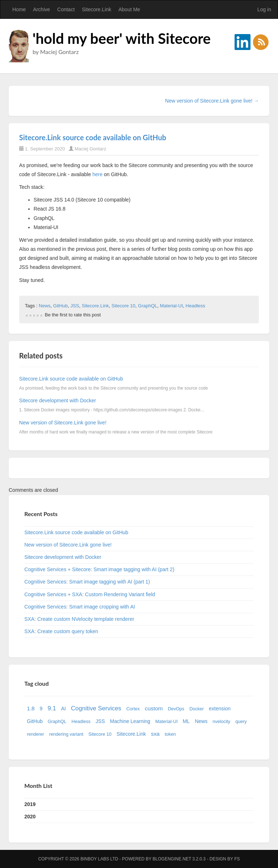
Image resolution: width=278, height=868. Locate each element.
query (241, 722)
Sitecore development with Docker (58, 400)
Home (19, 9)
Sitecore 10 (123, 306)
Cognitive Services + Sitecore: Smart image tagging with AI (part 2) (99, 569)
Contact (66, 9)
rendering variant (66, 734)
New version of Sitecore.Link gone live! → (212, 101)
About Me (129, 9)
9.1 (52, 708)
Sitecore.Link (96, 9)
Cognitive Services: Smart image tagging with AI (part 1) (87, 582)
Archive (41, 9)
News (45, 306)
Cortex (133, 709)
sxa (155, 734)
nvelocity (221, 722)
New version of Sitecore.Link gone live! (63, 423)
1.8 (31, 708)
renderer (35, 734)
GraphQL (148, 306)
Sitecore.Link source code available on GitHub (93, 137)
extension (220, 709)
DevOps (176, 709)
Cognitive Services (96, 708)
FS (237, 859)
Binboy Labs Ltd (99, 859)
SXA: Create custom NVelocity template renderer (79, 619)
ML (186, 721)
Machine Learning (130, 721)
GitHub (60, 306)
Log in (264, 9)
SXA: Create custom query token (61, 631)
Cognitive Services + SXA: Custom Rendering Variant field (90, 594)
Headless (195, 306)
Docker (197, 709)
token (170, 734)
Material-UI (172, 306)
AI (64, 709)
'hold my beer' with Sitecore (122, 38)
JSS (75, 306)
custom (154, 708)
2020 (30, 817)
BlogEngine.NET (172, 859)
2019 (30, 804)
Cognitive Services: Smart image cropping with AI (80, 607)
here (97, 174)
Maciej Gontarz (90, 149)
